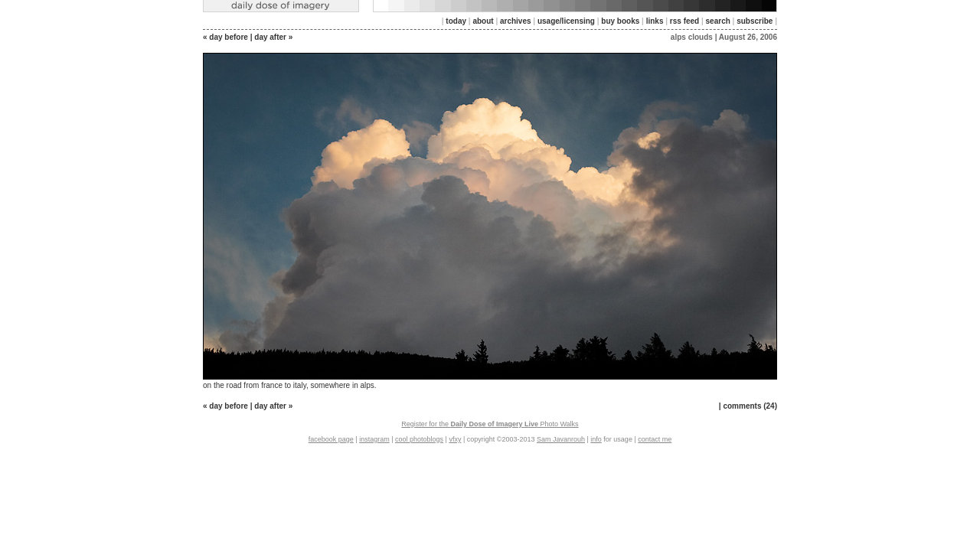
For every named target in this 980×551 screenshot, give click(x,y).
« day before (225, 37)
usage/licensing (566, 21)
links (655, 21)
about (483, 21)
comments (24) (750, 406)
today (456, 21)
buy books (620, 21)
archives (516, 21)
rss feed (684, 21)
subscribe (755, 21)
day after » (273, 37)
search (718, 21)
